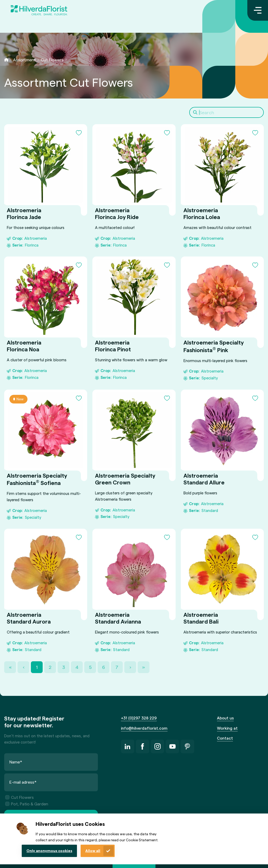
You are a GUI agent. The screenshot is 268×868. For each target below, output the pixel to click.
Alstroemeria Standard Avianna (118, 618)
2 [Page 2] (50, 667)
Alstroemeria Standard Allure (204, 479)
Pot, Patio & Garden (27, 804)
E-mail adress (23, 782)
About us (225, 718)
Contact (225, 738)
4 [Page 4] (77, 667)
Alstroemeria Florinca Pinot (113, 346)
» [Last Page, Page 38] (144, 667)
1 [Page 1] (37, 667)
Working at (227, 728)
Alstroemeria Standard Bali (201, 618)
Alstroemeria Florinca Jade (24, 213)
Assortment (24, 60)
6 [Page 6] (104, 667)
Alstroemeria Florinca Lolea (202, 213)
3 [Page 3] (64, 667)
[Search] (227, 112)
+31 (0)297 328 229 (139, 718)
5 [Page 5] (90, 667)
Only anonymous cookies (49, 851)
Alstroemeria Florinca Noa (24, 346)
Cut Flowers (52, 60)
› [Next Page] (130, 667)
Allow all (93, 851)
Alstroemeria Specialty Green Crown (125, 479)
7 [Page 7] (117, 667)
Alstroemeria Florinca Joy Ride (117, 213)
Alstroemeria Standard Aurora (29, 618)
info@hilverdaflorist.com (144, 728)
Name (16, 762)
